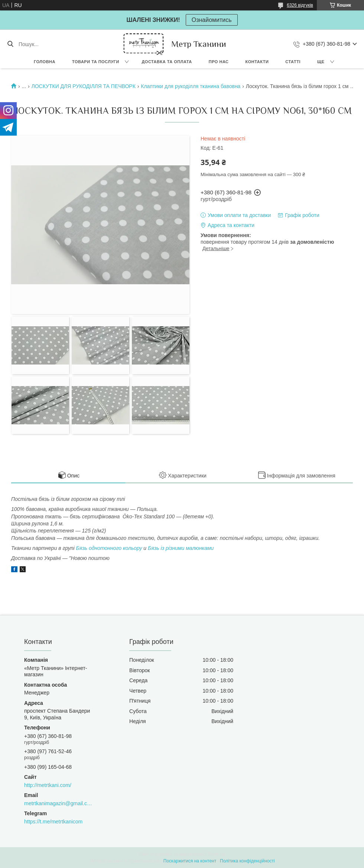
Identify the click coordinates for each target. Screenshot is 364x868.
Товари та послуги (96, 62)
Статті (293, 62)
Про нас (219, 62)
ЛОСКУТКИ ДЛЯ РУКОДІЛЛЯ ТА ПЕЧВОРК (84, 86)
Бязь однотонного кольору (109, 548)
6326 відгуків (300, 5)
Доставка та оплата (167, 62)
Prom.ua (217, 854)
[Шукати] (10, 44)
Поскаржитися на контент (190, 861)
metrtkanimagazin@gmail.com (58, 803)
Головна (45, 62)
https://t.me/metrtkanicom (53, 822)
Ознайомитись (212, 20)
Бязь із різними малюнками (181, 548)
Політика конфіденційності (247, 861)
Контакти (257, 62)
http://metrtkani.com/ (48, 785)
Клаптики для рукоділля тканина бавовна (191, 86)
